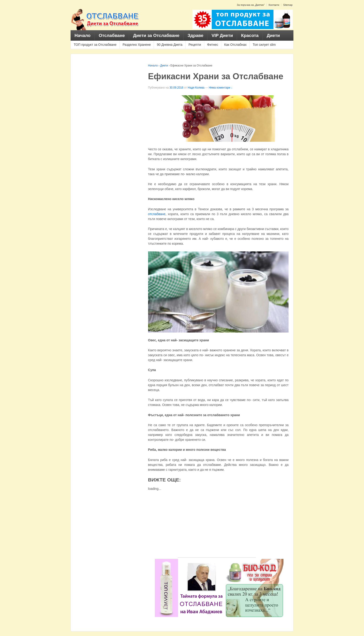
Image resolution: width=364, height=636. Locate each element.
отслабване (157, 214)
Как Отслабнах (236, 45)
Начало (83, 35)
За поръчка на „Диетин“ (251, 5)
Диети (273, 35)
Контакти (274, 5)
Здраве (195, 35)
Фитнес (213, 45)
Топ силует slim (264, 45)
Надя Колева (196, 88)
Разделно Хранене (137, 45)
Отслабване (112, 35)
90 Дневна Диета (170, 45)
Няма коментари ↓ (221, 88)
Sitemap (288, 5)
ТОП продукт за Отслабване (95, 45)
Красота (250, 35)
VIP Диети (222, 35)
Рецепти (195, 45)
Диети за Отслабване (156, 35)
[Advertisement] (217, 525)
